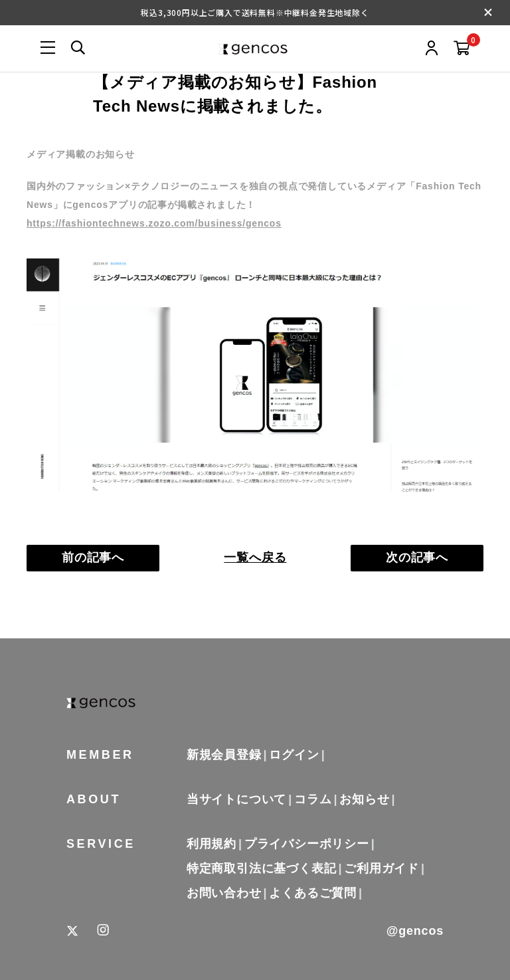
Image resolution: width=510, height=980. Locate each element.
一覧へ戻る (255, 557)
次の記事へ (417, 557)
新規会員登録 (224, 755)
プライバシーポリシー (307, 844)
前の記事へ (93, 557)
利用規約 (212, 844)
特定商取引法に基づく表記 (262, 868)
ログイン (294, 755)
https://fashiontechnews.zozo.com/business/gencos (154, 223)
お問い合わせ (224, 893)
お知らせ (364, 799)
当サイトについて (236, 799)
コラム (313, 799)
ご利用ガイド (382, 868)
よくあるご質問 (313, 893)
